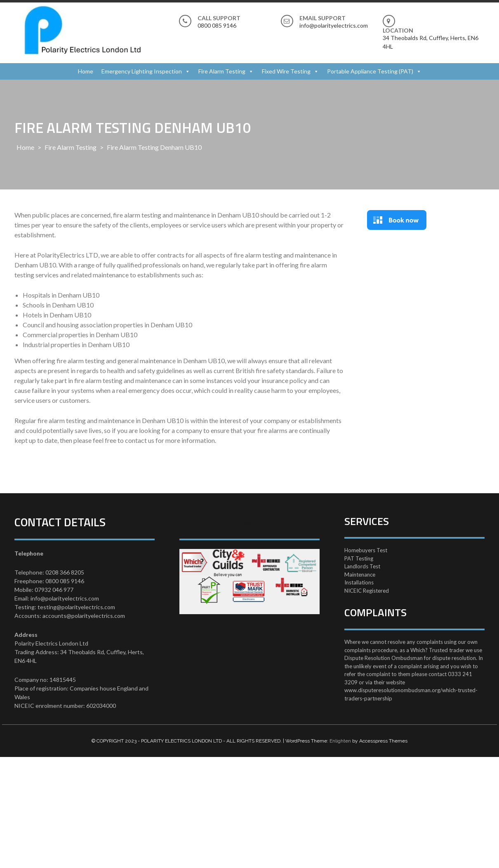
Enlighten (340, 741)
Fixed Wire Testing (286, 71)
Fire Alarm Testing (222, 71)
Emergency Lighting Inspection (142, 71)
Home (86, 71)
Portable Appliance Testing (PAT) (370, 71)
